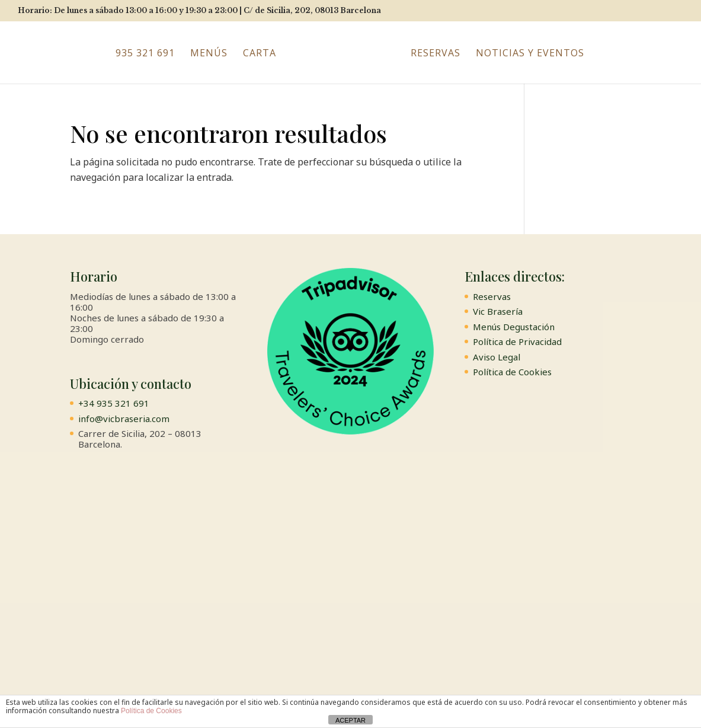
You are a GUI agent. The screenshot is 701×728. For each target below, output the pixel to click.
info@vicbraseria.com (124, 419)
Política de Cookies (512, 372)
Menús (209, 54)
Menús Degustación (514, 327)
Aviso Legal (497, 357)
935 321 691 (145, 54)
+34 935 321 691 (114, 403)
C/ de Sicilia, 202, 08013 (312, 10)
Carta (260, 54)
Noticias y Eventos (530, 54)
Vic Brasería (498, 311)
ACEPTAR (350, 720)
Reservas (436, 54)
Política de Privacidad (517, 341)
